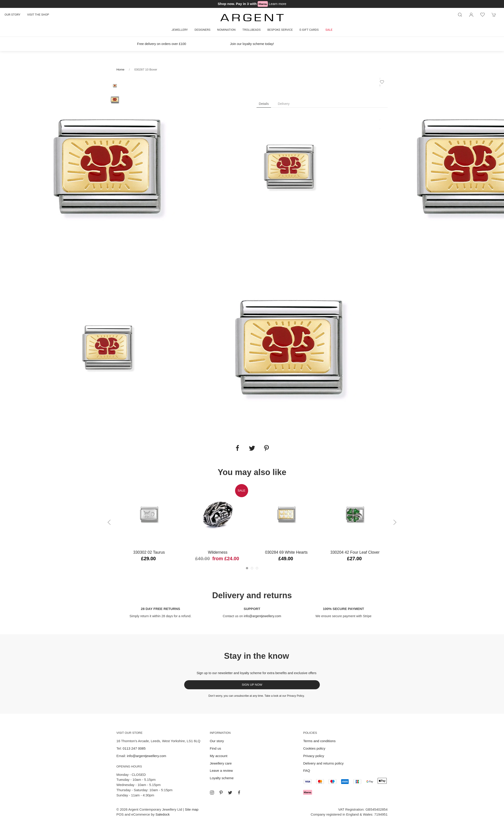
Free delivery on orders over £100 (162, 44)
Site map (192, 809)
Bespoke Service (280, 30)
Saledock (163, 814)
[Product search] (460, 15)
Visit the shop (38, 15)
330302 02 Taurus (149, 552)
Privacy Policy (296, 696)
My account (219, 756)
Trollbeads (251, 30)
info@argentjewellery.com (263, 616)
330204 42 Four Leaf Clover (355, 552)
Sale (329, 30)
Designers (203, 30)
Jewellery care (221, 763)
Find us (215, 748)
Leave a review (221, 771)
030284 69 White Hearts (286, 552)
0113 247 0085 (134, 748)
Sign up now (252, 685)
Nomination (226, 30)
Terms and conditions (319, 741)
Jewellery (180, 30)
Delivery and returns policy (323, 763)
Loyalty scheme (222, 778)
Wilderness (218, 552)
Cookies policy (314, 748)
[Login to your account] (471, 15)
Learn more (278, 4)
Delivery (284, 104)
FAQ (306, 771)
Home (120, 69)
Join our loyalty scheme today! (252, 44)
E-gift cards (309, 30)
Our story (12, 15)
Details (264, 104)
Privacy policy (314, 756)
